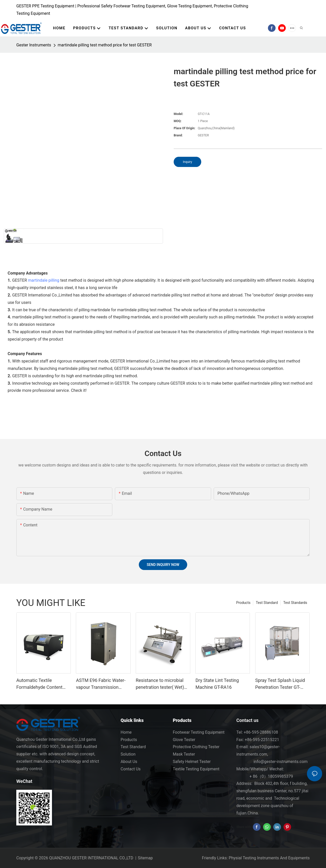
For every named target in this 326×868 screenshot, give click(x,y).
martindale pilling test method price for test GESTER (105, 45)
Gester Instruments (34, 45)
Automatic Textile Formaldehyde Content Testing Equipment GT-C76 (43, 684)
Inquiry (187, 162)
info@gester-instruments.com (280, 762)
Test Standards (295, 603)
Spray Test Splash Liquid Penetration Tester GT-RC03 (280, 684)
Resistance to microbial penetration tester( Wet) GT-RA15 (160, 684)
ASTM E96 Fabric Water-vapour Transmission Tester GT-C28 (101, 684)
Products (243, 603)
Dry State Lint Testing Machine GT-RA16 (217, 684)
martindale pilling (44, 280)
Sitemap (145, 858)
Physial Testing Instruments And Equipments (269, 858)
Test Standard (267, 603)
